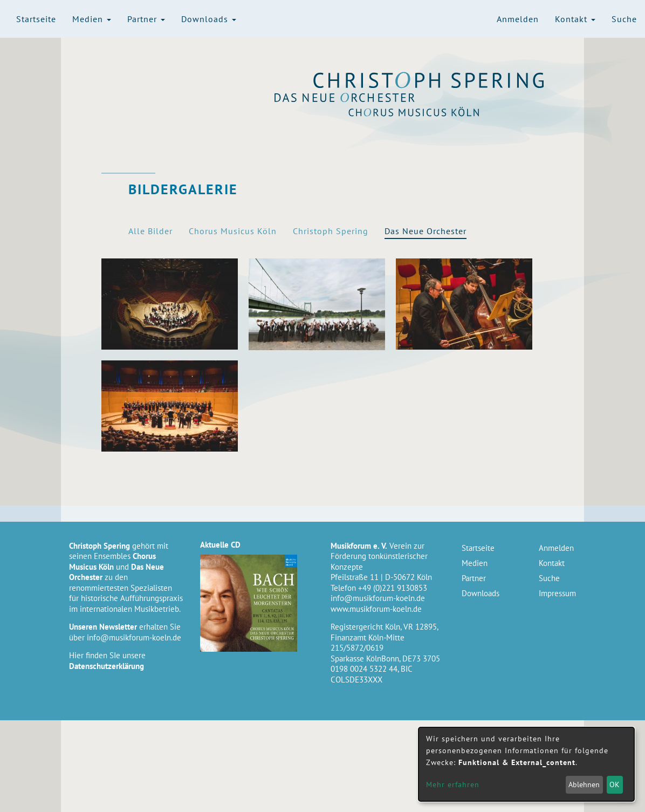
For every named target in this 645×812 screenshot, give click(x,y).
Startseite (36, 19)
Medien (92, 19)
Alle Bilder (150, 231)
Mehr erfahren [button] (453, 784)
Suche (624, 19)
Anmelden (518, 19)
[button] (170, 304)
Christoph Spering (429, 80)
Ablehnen (584, 784)
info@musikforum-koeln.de (134, 637)
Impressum (557, 593)
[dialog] (526, 764)
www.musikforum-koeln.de (376, 609)
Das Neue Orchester (429, 98)
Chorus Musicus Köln (429, 112)
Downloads (209, 19)
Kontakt (575, 19)
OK (615, 784)
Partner (146, 19)
